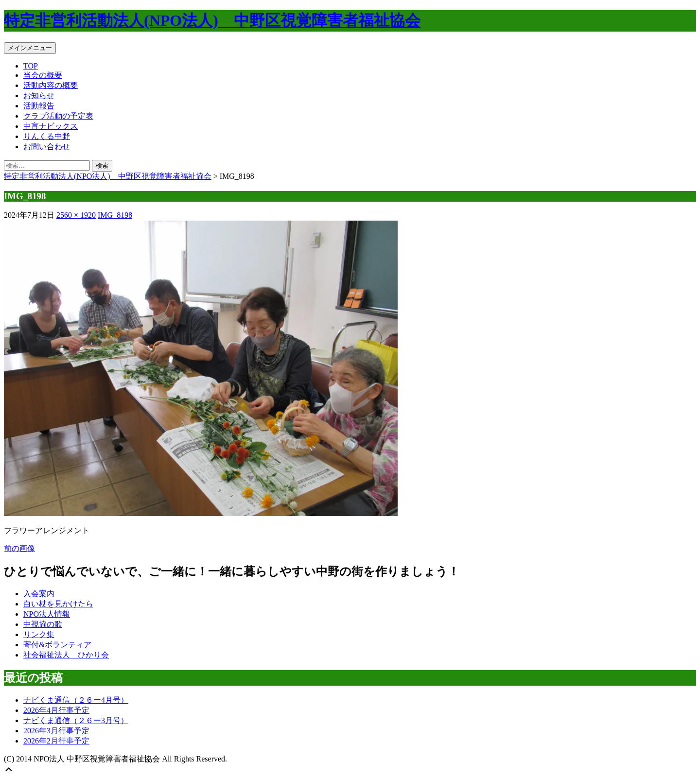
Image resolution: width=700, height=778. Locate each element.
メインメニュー (30, 48)
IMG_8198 (115, 215)
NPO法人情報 (47, 614)
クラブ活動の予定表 (58, 116)
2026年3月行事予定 (56, 731)
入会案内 (39, 594)
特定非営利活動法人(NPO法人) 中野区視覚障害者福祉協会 (212, 20)
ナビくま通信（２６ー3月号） (76, 720)
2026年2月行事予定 (56, 741)
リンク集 (39, 634)
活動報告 (39, 106)
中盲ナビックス (51, 126)
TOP (31, 66)
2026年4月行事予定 (56, 710)
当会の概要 (43, 75)
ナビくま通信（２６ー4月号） (76, 700)
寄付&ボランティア (57, 645)
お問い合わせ (47, 147)
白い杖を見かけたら (58, 604)
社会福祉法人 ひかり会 (66, 655)
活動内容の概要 (51, 85)
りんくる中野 (47, 136)
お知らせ (39, 95)
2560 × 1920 (76, 215)
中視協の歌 (43, 624)
